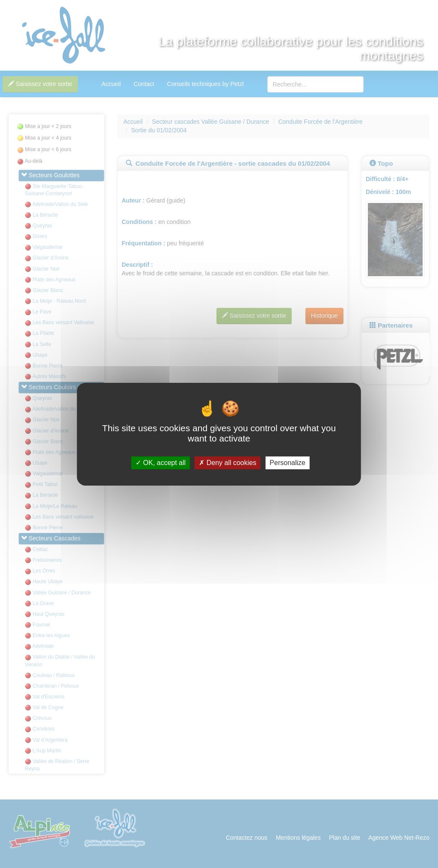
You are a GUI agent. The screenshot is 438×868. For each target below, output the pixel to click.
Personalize (287, 463)
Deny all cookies (228, 463)
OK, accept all (161, 463)
